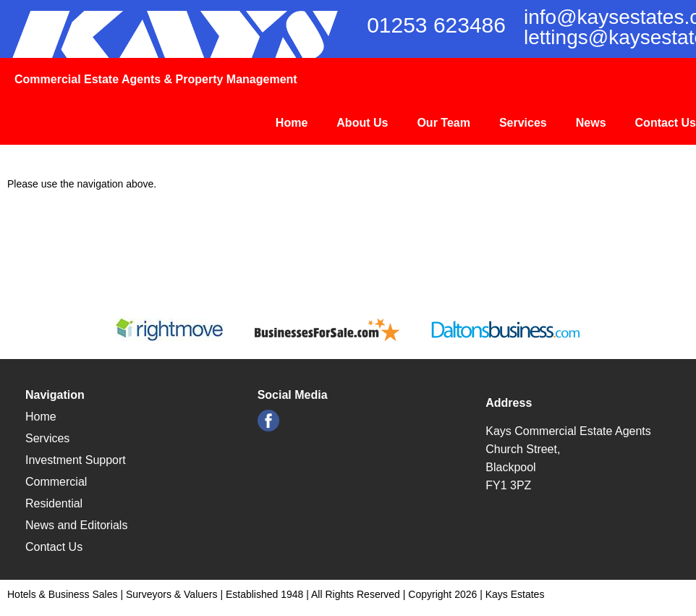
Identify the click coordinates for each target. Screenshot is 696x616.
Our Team (444, 123)
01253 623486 (436, 25)
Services (523, 123)
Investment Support (76, 460)
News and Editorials (76, 525)
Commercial (56, 482)
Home (292, 123)
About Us (362, 123)
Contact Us (666, 123)
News (591, 123)
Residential (54, 503)
